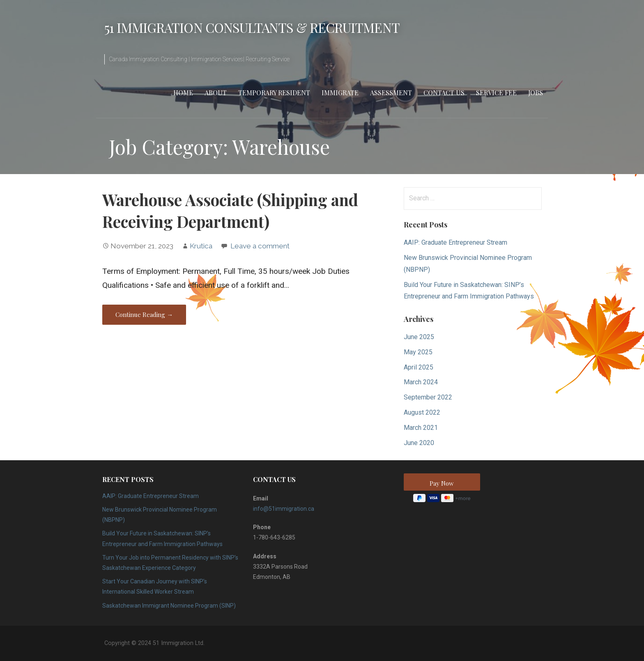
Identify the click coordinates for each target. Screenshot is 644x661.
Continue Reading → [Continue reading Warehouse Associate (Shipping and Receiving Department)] (144, 314)
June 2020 (419, 443)
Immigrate (340, 93)
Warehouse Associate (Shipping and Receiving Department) (230, 211)
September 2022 (428, 397)
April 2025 (419, 367)
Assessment (391, 93)
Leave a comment (260, 246)
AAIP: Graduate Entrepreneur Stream (455, 242)
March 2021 (421, 428)
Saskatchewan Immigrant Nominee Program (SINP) (169, 606)
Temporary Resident (274, 93)
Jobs (536, 93)
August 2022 (422, 412)
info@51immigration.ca (284, 509)
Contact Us (444, 93)
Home (183, 93)
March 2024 (421, 382)
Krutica (201, 246)
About (216, 93)
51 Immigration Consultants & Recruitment (252, 27)
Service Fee (496, 93)
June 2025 (419, 337)
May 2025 (418, 352)
